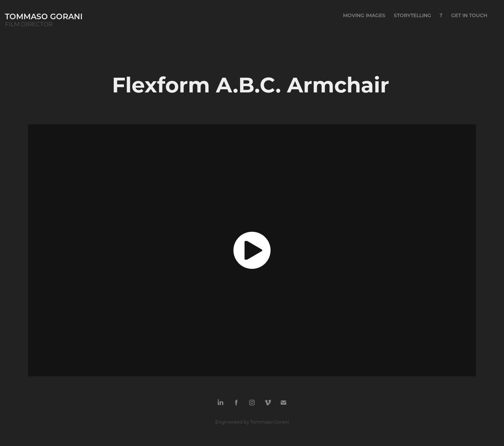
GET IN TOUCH (469, 15)
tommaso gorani (44, 16)
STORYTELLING (412, 15)
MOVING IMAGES (364, 15)
